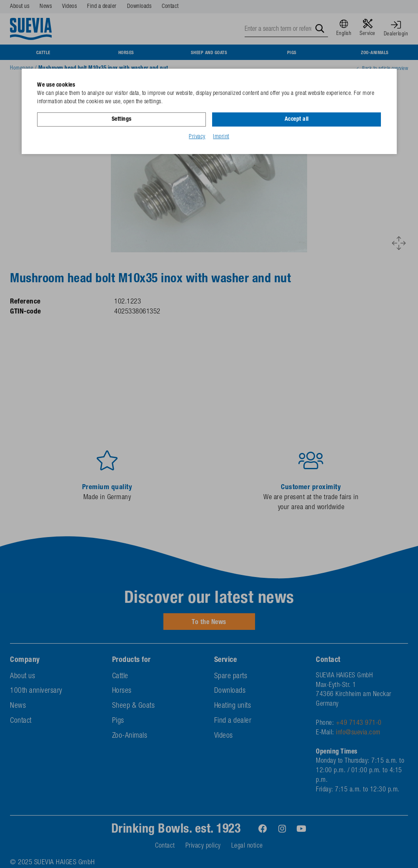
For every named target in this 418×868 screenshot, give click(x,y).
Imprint (221, 137)
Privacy (197, 137)
